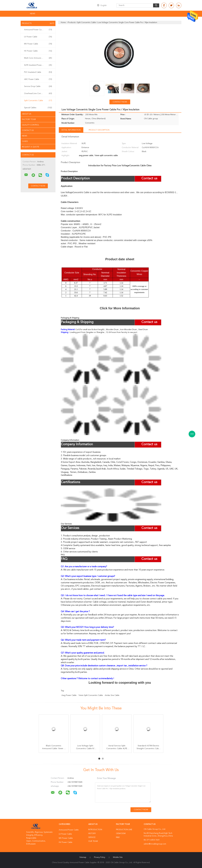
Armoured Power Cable (38, 30)
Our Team (93, 841)
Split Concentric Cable (38, 101)
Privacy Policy (100, 857)
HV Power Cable (38, 51)
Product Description (99, 130)
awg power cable (69, 695)
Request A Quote (31, 147)
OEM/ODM (121, 833)
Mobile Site (118, 857)
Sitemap (83, 857)
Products (38, 23)
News (33, 14)
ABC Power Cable (38, 79)
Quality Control (31, 125)
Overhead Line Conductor (38, 93)
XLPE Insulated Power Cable (38, 65)
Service (92, 837)
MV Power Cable (38, 44)
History (92, 833)
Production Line (124, 830)
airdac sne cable (112, 695)
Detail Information (71, 130)
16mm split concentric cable (91, 695)
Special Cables (38, 108)
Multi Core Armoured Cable (38, 58)
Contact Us (28, 130)
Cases (25, 141)
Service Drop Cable (38, 86)
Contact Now (120, 102)
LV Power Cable (38, 37)
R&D (118, 837)
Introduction (95, 830)
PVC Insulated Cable (38, 72)
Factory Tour (29, 119)
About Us (27, 114)
